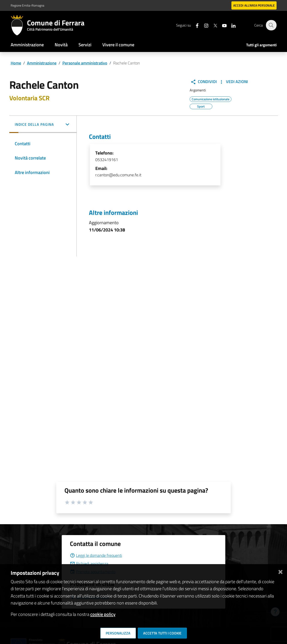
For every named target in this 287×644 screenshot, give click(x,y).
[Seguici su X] (213, 25)
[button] (43, 125)
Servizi (85, 45)
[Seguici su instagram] (204, 25)
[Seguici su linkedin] (231, 25)
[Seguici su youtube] (222, 25)
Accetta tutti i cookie (162, 633)
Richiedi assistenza (89, 564)
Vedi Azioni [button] (233, 82)
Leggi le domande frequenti (96, 555)
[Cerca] (271, 25)
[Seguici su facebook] (195, 25)
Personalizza (118, 633)
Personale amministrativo (85, 63)
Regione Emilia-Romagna (27, 5)
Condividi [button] (204, 82)
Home (16, 63)
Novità (61, 45)
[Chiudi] (280, 571)
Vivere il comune (118, 45)
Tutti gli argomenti (261, 45)
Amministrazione (27, 45)
